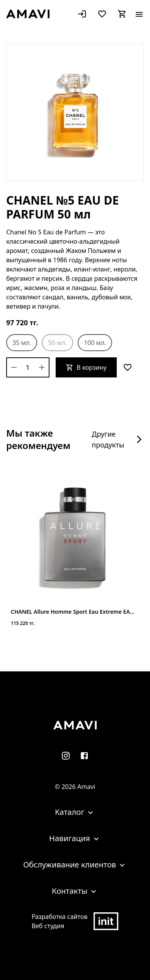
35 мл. (22, 343)
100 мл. (95, 343)
